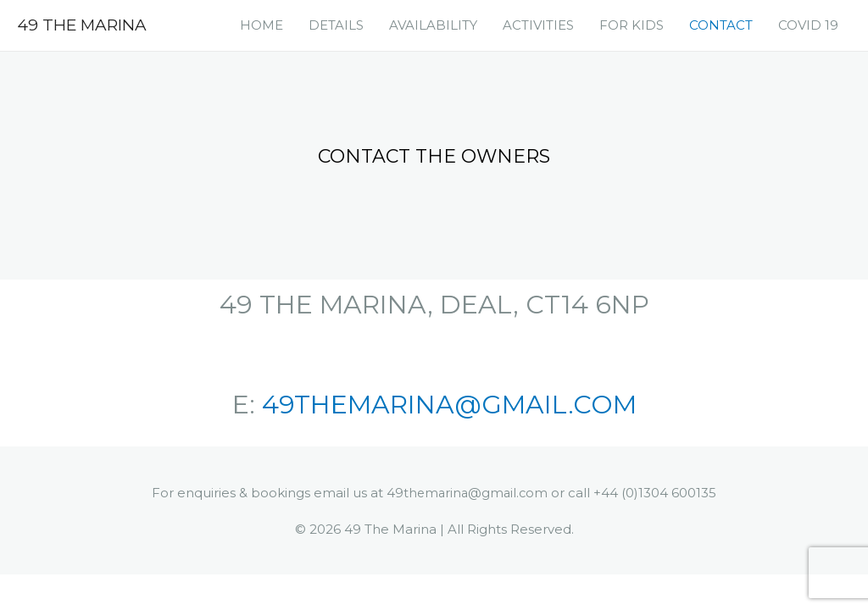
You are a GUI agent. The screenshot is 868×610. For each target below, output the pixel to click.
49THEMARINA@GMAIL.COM (449, 405)
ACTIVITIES (538, 25)
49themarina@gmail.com (467, 493)
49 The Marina (85, 25)
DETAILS (336, 25)
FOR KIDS (632, 25)
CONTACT (721, 25)
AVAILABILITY (433, 25)
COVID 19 (808, 25)
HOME (262, 25)
